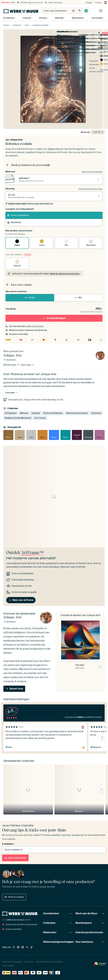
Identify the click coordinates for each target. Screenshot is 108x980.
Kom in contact (14, 897)
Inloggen (89, 3)
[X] (27, 947)
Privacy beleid (8, 966)
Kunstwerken (9, 18)
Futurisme (96, 413)
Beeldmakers (77, 18)
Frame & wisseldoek (18, 215)
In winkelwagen (54, 318)
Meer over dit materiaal (92, 172)
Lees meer (27, 365)
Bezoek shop (11, 365)
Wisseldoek (14, 222)
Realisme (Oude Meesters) (18, 418)
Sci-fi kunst (40, 418)
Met (78, 298)
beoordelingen (16, 920)
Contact (98, 3)
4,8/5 (8, 3)
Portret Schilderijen (53, 413)
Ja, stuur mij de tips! (15, 858)
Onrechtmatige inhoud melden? (49, 962)
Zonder (30, 298)
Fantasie (36, 413)
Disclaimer (29, 962)
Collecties (27, 18)
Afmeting (43, 18)
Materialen (59, 18)
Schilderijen (11, 413)
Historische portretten (77, 413)
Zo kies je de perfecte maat (90, 189)
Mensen (24, 413)
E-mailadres (8, 844)
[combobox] (56, 11)
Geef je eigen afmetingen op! (29, 204)
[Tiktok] (31, 947)
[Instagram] (14, 947)
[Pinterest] (18, 947)
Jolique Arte (16, 140)
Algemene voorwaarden (12, 962)
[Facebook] (23, 947)
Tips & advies (96, 18)
